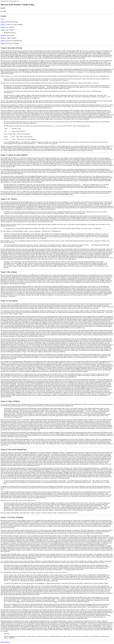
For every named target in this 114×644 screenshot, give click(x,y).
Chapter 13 (3, 43)
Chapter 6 (3, 22)
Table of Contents (5, 642)
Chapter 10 (3, 35)
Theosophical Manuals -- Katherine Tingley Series (10, 1)
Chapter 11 (3, 38)
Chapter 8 (3, 27)
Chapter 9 (3, 30)
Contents (3, 16)
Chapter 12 (3, 41)
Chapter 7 (3, 25)
